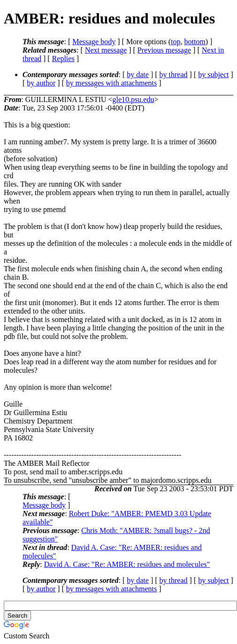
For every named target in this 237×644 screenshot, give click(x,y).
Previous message (164, 50)
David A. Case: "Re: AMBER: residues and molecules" (127, 564)
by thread (174, 75)
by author (41, 83)
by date (138, 75)
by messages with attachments (111, 83)
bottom (195, 42)
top (176, 42)
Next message (106, 50)
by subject (213, 75)
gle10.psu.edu (134, 99)
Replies (63, 59)
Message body (94, 42)
